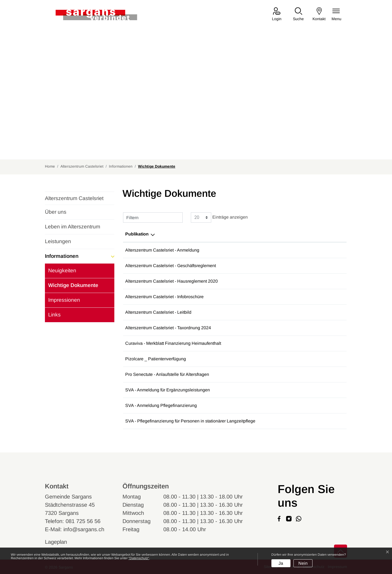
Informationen (62, 256)
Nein (303, 563)
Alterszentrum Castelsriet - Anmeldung (162, 250)
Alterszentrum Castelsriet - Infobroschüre (164, 297)
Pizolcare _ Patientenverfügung (156, 359)
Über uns (56, 212)
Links (54, 315)
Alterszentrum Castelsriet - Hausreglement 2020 (171, 281)
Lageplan (61, 542)
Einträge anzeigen (219, 217)
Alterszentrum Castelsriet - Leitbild (158, 312)
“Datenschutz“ (139, 558)
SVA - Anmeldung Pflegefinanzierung (161, 405)
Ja (281, 563)
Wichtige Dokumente (73, 288)
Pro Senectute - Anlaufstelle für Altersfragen (167, 374)
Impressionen (64, 300)
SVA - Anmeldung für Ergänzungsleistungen (168, 390)
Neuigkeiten (62, 271)
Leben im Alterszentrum (73, 227)
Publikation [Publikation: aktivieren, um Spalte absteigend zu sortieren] (137, 234)
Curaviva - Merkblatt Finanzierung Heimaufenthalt (173, 343)
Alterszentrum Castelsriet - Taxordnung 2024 (168, 328)
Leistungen (58, 241)
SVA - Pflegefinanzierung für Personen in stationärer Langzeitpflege (190, 421)
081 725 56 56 (83, 521)
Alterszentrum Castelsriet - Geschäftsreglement (171, 266)
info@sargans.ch (84, 529)
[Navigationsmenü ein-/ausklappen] (336, 15)
